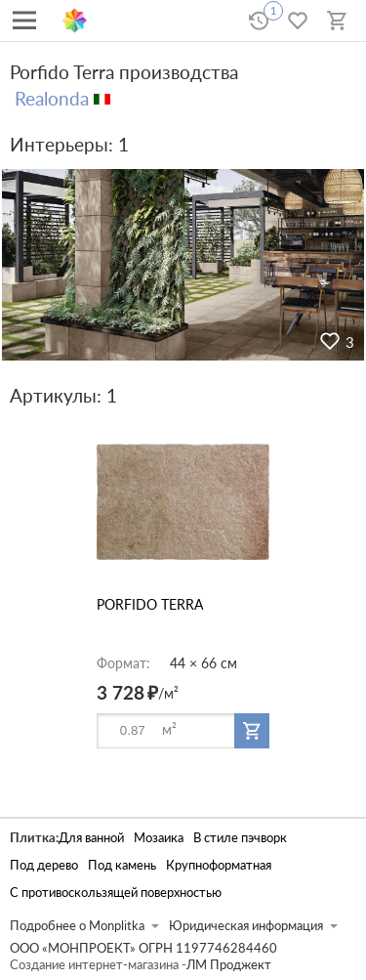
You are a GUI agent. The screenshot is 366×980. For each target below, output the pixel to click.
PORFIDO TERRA (150, 604)
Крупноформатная (219, 865)
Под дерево (44, 865)
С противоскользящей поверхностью (116, 893)
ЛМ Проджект (229, 965)
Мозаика (159, 838)
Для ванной (91, 838)
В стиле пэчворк (240, 838)
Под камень (122, 865)
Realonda (52, 98)
